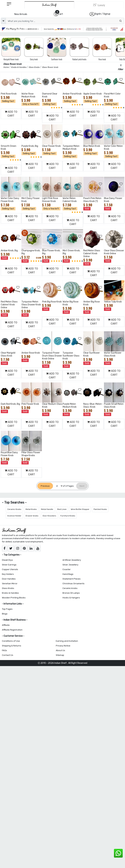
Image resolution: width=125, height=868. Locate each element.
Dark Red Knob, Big (10, 404)
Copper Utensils (10, 569)
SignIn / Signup (103, 14)
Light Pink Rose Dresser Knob (50, 200)
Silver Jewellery (70, 565)
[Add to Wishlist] (18, 80)
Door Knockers (49, 516)
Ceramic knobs (70, 588)
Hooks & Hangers (71, 598)
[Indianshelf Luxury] (99, 5)
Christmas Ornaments (73, 584)
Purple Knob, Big (30, 146)
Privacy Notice (63, 646)
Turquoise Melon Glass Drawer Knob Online (31, 305)
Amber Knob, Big (9, 251)
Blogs (5, 614)
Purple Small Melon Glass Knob (114, 405)
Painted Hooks (100, 509)
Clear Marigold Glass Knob (8, 354)
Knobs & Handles (10, 593)
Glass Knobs (8, 588)
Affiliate (6, 625)
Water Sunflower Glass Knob (113, 354)
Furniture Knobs (68, 516)
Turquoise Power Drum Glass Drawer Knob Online (52, 356)
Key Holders (8, 574)
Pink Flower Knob (30, 404)
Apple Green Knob (93, 94)
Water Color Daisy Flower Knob (10, 200)
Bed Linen (62, 509)
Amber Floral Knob (72, 94)
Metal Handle (47, 509)
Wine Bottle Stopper (80, 509)
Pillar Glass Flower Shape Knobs (31, 454)
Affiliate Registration (12, 630)
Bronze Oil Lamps (71, 593)
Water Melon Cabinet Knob (70, 200)
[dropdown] (3, 21)
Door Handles (9, 579)
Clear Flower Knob (51, 146)
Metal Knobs (31, 509)
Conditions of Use (11, 641)
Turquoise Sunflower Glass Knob (71, 356)
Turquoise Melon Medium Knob (71, 147)
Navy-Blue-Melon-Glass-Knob (93, 405)
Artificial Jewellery (72, 560)
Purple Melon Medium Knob (70, 405)
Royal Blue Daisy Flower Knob (9, 454)
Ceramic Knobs (14, 509)
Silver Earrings (9, 565)
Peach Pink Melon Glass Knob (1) (92, 200)
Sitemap (60, 655)
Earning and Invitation (67, 641)
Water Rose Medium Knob (28, 95)
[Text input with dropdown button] (65, 21)
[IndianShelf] (49, 5)
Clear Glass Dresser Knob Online (114, 252)
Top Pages (7, 609)
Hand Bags (68, 574)
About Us (60, 650)
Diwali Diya (7, 560)
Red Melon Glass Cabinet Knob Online (92, 253)
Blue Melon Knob (92, 146)
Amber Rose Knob (31, 353)
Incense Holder (14, 516)
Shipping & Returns (12, 646)
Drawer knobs (32, 516)
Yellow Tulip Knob (113, 302)
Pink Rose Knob (9, 94)
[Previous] (45, 486)
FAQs (4, 650)
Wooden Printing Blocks (14, 598)
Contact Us (8, 655)
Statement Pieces (72, 579)
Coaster (67, 569)
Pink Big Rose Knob (52, 302)
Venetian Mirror (10, 584)
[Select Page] (58, 486)
